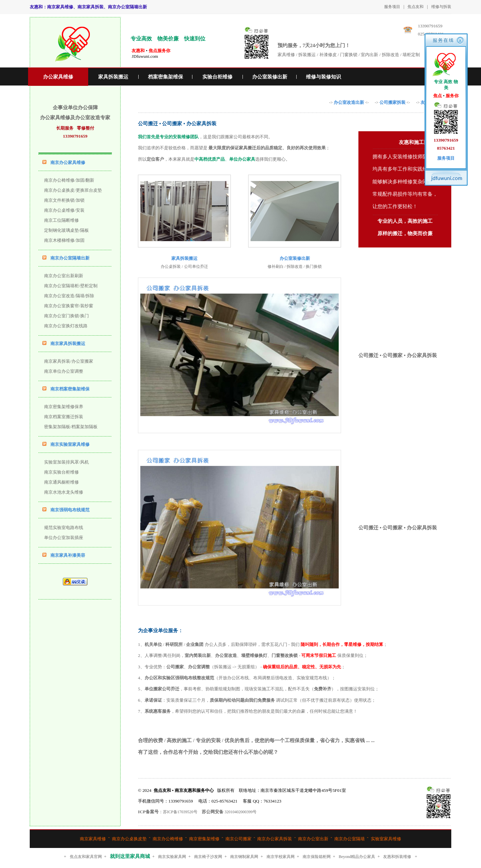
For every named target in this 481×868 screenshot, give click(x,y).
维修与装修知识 (324, 77)
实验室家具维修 (386, 839)
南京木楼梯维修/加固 (64, 240)
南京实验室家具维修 (70, 444)
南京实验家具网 (172, 857)
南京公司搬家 (238, 839)
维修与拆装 (441, 7)
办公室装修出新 (270, 77)
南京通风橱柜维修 (61, 482)
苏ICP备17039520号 (180, 812)
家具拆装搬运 (113, 77)
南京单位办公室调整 (64, 371)
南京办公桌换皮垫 (129, 839)
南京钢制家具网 (244, 857)
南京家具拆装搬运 (68, 343)
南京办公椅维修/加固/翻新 (69, 180)
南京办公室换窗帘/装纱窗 (69, 306)
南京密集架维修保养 (64, 407)
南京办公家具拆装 (275, 839)
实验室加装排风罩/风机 (66, 462)
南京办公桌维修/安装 (64, 210)
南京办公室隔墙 (350, 839)
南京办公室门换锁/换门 (66, 316)
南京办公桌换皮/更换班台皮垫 (73, 190)
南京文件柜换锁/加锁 (64, 200)
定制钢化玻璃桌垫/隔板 (66, 230)
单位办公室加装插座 (64, 538)
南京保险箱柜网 (317, 857)
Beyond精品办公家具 (357, 857)
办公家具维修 (58, 77)
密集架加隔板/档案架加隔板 (71, 427)
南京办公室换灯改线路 (66, 326)
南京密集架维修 (204, 839)
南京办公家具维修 (68, 162)
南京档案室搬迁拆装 (64, 417)
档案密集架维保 (166, 77)
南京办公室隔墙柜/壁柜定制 (71, 286)
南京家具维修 (93, 839)
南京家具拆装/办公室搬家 (69, 361)
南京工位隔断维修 (61, 220)
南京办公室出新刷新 (64, 276)
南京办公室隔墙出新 (70, 258)
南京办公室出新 (313, 839)
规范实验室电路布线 (64, 528)
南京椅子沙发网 (208, 857)
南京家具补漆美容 (68, 555)
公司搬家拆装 (392, 102)
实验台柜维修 (217, 77)
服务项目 (392, 7)
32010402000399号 (240, 812)
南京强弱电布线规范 (70, 510)
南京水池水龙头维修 (64, 492)
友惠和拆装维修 (397, 857)
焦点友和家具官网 (86, 857)
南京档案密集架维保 (70, 389)
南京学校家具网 (281, 857)
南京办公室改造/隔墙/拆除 (69, 296)
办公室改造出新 (349, 102)
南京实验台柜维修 (61, 472)
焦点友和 (416, 7)
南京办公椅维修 (168, 839)
